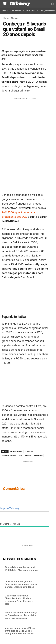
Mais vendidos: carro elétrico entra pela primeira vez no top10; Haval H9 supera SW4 (20, 631)
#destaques (16, 451)
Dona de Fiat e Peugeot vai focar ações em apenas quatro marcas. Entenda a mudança (21, 584)
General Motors (9, 456)
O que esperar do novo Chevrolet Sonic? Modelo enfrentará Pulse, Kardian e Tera (19, 600)
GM (20, 456)
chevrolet (29, 451)
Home (6, 18)
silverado (38, 456)
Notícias (15, 18)
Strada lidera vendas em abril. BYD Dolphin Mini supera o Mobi (21, 569)
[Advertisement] (28, 129)
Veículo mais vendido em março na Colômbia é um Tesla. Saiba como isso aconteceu (21, 615)
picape (28, 456)
